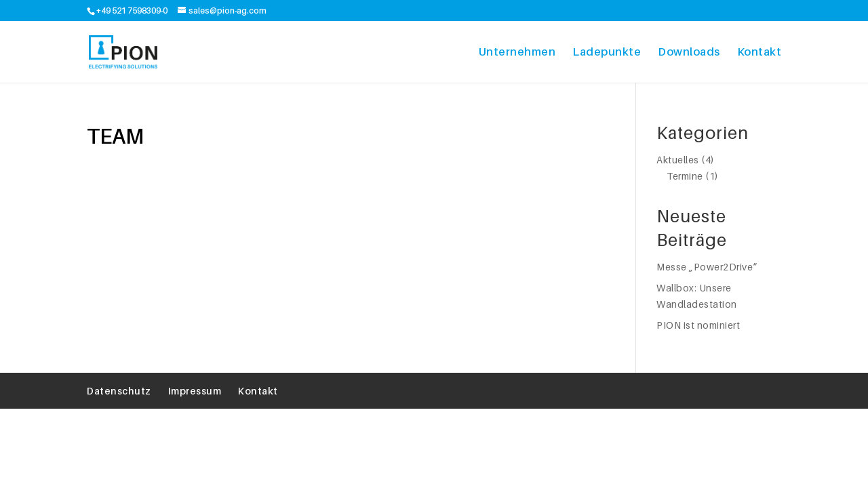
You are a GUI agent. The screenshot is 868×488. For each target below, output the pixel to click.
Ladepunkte (607, 52)
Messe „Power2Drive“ (707, 267)
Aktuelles (678, 160)
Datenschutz (119, 391)
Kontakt (759, 52)
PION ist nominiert (698, 325)
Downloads (689, 52)
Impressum (195, 391)
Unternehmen (517, 52)
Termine (685, 176)
